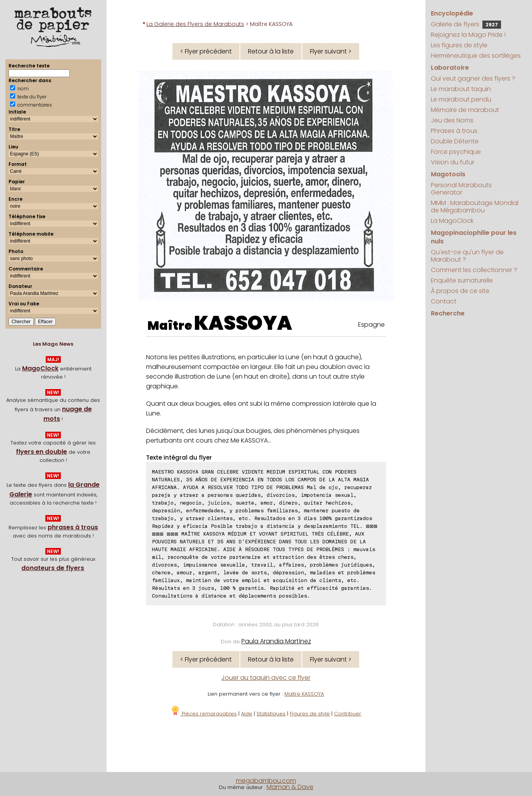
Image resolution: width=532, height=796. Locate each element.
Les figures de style (459, 45)
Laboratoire (450, 68)
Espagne (371, 325)
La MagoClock (452, 221)
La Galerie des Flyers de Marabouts (195, 24)
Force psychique (456, 152)
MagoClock (40, 368)
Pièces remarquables (204, 714)
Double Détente (455, 141)
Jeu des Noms (452, 120)
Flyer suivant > (331, 51)
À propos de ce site (460, 291)
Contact (444, 301)
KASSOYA (243, 323)
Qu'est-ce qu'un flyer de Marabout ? (467, 256)
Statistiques (271, 714)
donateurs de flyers (53, 568)
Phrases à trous (454, 131)
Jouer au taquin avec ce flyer (266, 678)
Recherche (448, 313)
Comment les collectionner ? (474, 270)
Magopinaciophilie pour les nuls (474, 237)
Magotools (448, 174)
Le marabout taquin (461, 89)
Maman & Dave (290, 787)
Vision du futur (453, 162)
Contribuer (348, 714)
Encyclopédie (452, 13)
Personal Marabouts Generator (461, 189)
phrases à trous (73, 527)
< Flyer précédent (206, 51)
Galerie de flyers (466, 24)
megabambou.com (266, 781)
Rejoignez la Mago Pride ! (468, 35)
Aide (247, 714)
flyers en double (41, 452)
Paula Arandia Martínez (276, 641)
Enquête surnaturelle (462, 280)
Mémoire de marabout (465, 110)
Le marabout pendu (461, 99)
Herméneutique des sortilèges (476, 56)
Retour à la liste (271, 51)
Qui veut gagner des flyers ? (473, 78)
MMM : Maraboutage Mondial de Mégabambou (475, 207)
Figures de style (310, 714)
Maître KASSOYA (304, 694)
